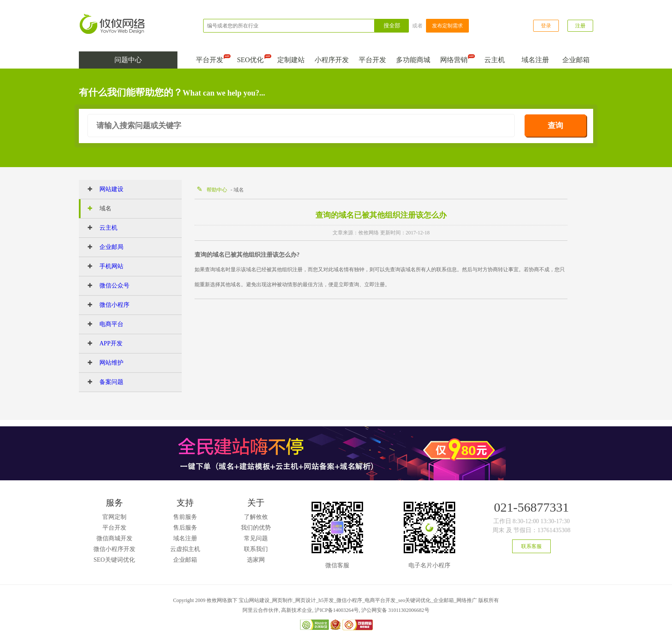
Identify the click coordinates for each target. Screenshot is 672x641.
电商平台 (102, 324)
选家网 (256, 560)
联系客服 (531, 546)
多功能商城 (413, 60)
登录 (546, 26)
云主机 (495, 60)
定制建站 (291, 60)
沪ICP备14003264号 (337, 610)
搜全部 (392, 25)
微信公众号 (105, 286)
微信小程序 (105, 305)
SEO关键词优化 (114, 560)
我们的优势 (256, 528)
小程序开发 (332, 60)
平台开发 (211, 58)
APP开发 (102, 344)
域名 (96, 209)
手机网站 (102, 267)
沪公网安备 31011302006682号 (395, 610)
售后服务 (185, 528)
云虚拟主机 (185, 549)
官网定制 (114, 517)
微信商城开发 (114, 538)
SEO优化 (252, 58)
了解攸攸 (256, 517)
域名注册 (535, 60)
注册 (580, 26)
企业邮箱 (576, 60)
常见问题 (256, 538)
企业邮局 (102, 247)
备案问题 (102, 382)
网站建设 (102, 189)
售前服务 (185, 517)
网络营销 (456, 58)
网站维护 (102, 363)
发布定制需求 (447, 26)
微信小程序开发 (114, 549)
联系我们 (256, 549)
